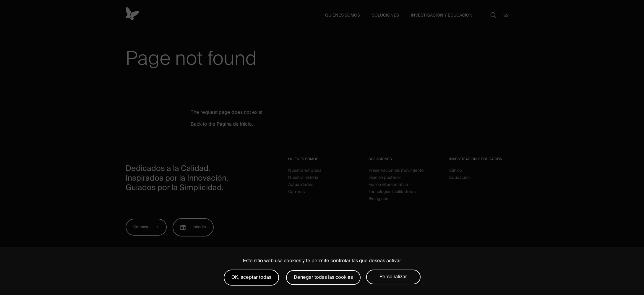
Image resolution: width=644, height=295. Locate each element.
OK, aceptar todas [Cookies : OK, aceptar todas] (251, 277)
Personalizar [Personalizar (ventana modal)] (393, 277)
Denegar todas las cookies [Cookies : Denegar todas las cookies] (323, 277)
